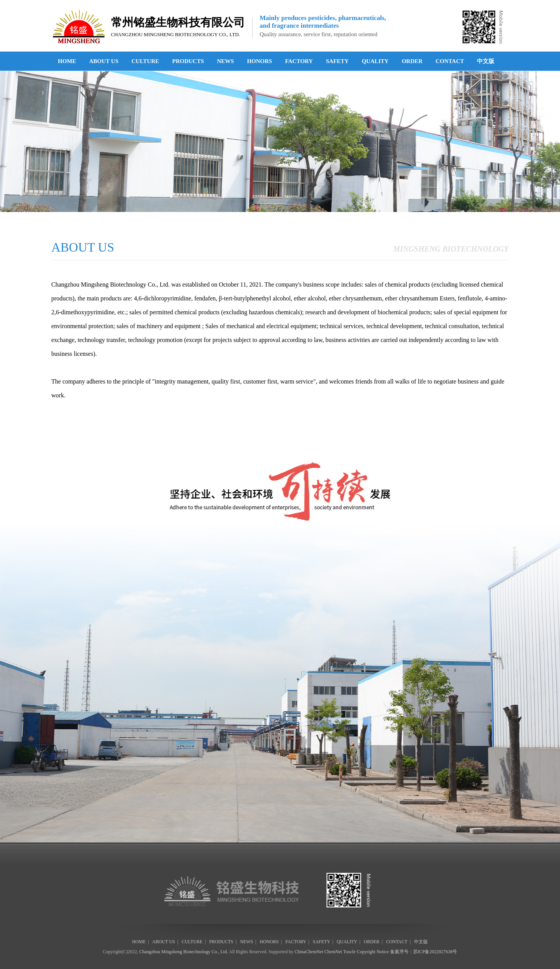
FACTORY (299, 61)
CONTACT (450, 61)
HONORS (260, 61)
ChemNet (333, 952)
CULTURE (145, 61)
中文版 (486, 61)
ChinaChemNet (309, 952)
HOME (67, 61)
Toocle (349, 952)
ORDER (412, 61)
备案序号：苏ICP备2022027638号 (424, 952)
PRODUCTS (188, 61)
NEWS (225, 61)
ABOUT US (104, 61)
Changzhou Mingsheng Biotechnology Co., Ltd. (184, 952)
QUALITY (375, 61)
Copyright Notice (373, 952)
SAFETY (337, 61)
